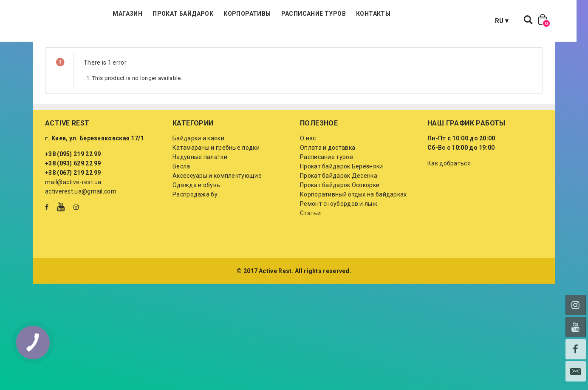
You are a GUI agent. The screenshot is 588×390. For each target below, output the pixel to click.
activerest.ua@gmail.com (81, 234)
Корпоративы (297, 43)
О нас (308, 181)
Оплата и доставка (328, 190)
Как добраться (449, 206)
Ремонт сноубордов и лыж (339, 246)
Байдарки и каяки (198, 181)
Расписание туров (363, 43)
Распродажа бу (195, 237)
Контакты (423, 43)
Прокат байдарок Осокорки (340, 228)
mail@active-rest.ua (73, 225)
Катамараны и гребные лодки (216, 190)
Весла (181, 209)
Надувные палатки (200, 199)
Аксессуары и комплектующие (217, 218)
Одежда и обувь (196, 228)
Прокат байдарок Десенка (339, 218)
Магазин (178, 43)
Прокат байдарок (233, 43)
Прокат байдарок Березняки (342, 209)
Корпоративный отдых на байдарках (353, 237)
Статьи (310, 256)
